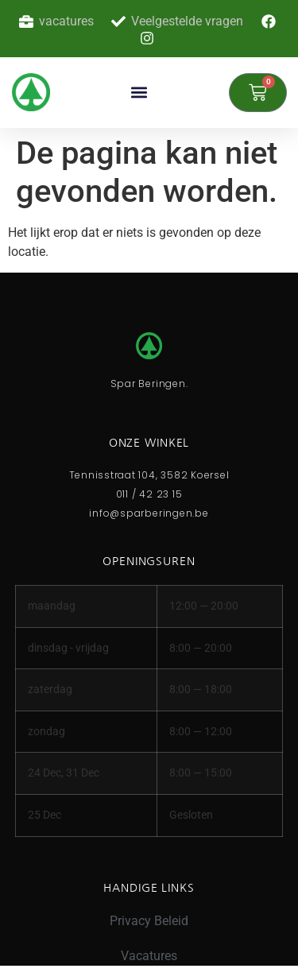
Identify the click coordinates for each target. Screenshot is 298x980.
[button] (139, 93)
